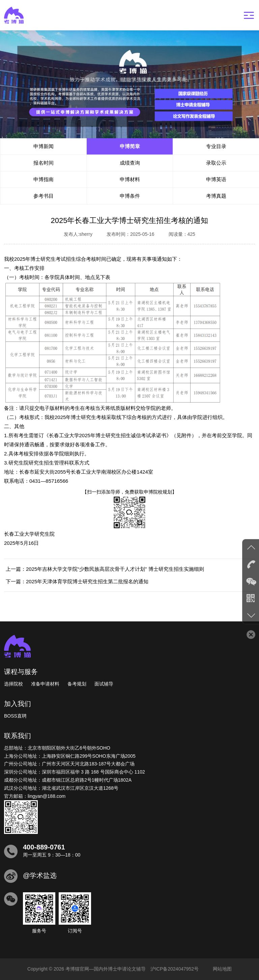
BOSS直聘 (15, 716)
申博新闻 (44, 146)
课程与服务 (21, 672)
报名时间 (44, 163)
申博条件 (130, 196)
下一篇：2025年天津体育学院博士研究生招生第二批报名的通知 (77, 581)
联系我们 (18, 736)
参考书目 (44, 196)
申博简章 (130, 146)
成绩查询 (130, 163)
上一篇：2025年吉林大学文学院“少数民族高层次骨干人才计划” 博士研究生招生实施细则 (105, 569)
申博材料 (130, 179)
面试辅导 (104, 684)
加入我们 (18, 704)
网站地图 (222, 969)
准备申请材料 (45, 684)
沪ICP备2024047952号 (175, 969)
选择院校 (13, 684)
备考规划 (77, 684)
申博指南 (44, 179)
